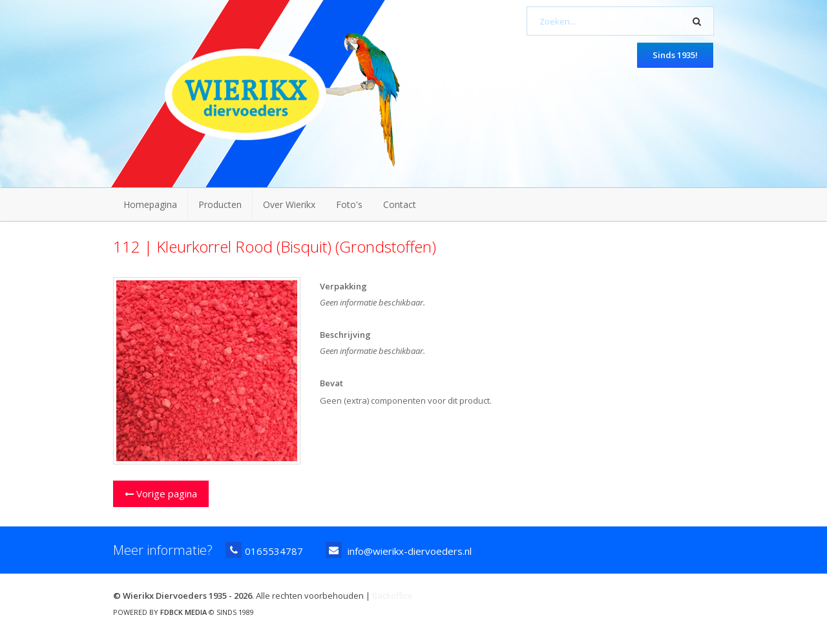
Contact (400, 204)
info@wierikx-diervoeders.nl (399, 550)
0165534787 (264, 550)
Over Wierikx (289, 204)
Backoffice (393, 596)
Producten (220, 204)
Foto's (349, 204)
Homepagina (150, 204)
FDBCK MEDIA (183, 612)
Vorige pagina (161, 493)
